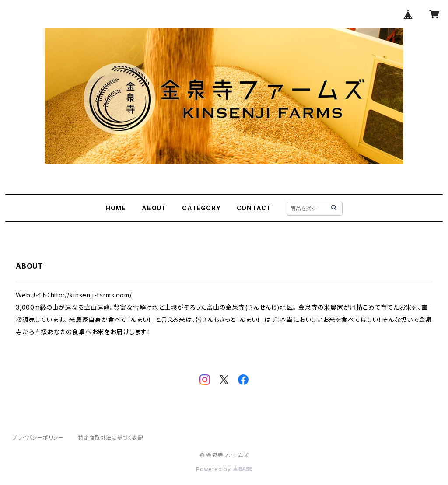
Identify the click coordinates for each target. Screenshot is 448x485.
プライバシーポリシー (38, 438)
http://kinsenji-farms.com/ (91, 295)
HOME (116, 208)
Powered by (224, 469)
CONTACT (254, 208)
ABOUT (154, 208)
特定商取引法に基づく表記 (111, 438)
